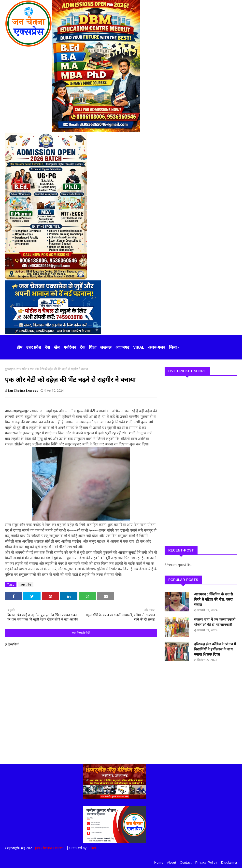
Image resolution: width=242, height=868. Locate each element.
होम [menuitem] (20, 347)
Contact (186, 862)
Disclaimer (229, 862)
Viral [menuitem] (139, 347)
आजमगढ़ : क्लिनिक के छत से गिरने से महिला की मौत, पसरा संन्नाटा (214, 599)
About (171, 862)
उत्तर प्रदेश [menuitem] (34, 347)
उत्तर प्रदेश (22, 369)
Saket (92, 848)
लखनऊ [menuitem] (106, 347)
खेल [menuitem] (57, 347)
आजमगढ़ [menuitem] (122, 347)
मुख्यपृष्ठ (9, 369)
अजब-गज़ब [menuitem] (157, 347)
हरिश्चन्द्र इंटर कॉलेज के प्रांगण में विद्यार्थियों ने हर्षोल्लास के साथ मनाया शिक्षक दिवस (215, 649)
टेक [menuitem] (83, 347)
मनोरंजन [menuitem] (70, 347)
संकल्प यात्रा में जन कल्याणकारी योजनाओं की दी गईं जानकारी (215, 622)
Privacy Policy (206, 862)
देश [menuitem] (47, 347)
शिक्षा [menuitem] (93, 347)
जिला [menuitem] (173, 347)
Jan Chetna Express (23, 391)
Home (159, 862)
